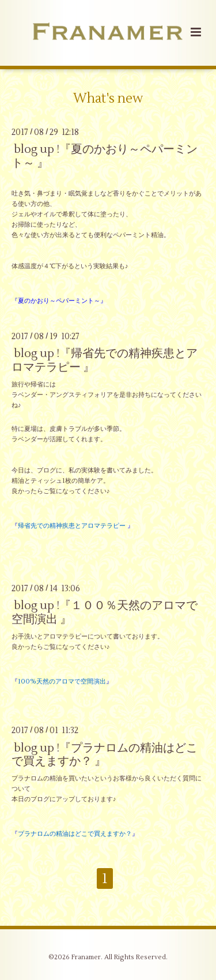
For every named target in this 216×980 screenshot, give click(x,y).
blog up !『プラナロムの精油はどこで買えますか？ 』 (105, 754)
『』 (73, 526)
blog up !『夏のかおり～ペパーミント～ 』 (105, 156)
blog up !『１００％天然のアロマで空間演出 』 (105, 612)
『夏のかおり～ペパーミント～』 (59, 301)
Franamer (86, 957)
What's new (108, 99)
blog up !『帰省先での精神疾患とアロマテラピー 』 (105, 360)
